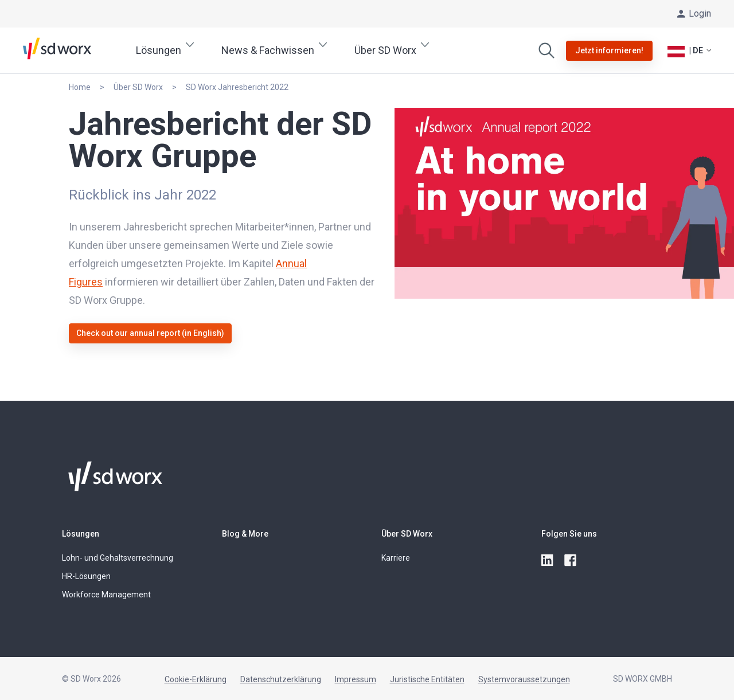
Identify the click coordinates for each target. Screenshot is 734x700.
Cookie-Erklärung (196, 679)
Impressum (356, 679)
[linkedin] (548, 561)
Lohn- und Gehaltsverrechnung (118, 558)
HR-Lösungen (86, 576)
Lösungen (81, 534)
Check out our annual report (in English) (150, 333)
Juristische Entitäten (427, 679)
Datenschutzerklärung (281, 679)
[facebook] (571, 561)
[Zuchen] (546, 50)
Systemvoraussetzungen (524, 679)
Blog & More (245, 534)
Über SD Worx (407, 534)
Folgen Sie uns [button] (569, 534)
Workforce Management (106, 595)
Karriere (396, 558)
